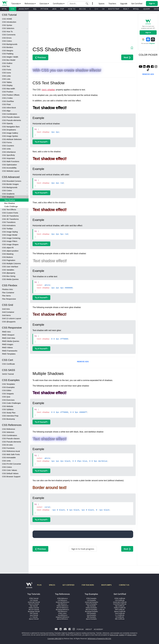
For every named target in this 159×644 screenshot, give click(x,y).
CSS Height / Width (10, 57)
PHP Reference (62, 611)
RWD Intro (6, 332)
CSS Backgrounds (10, 44)
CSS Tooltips (7, 229)
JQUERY (147, 9)
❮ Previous (40, 57)
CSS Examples (8, 387)
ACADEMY (98, 629)
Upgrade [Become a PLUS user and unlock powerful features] (124, 3)
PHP (62, 9)
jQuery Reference (62, 619)
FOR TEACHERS (88, 585)
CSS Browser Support (11, 477)
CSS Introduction (9, 22)
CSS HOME (7, 19)
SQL (35, 9)
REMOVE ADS (83, 362)
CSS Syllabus (8, 409)
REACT (126, 9)
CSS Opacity (7, 123)
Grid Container (8, 312)
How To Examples (91, 604)
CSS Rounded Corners (12, 181)
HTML (4, 9)
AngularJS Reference (62, 617)
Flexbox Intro (8, 289)
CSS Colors (7, 41)
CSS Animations (9, 225)
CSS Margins (8, 51)
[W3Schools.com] (29, 587)
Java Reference (62, 615)
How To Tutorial (34, 604)
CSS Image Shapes (10, 244)
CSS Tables (7, 82)
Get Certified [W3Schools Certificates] (137, 3)
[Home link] (5, 3)
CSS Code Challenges (11, 403)
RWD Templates (9, 354)
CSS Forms (7, 142)
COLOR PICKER (148, 55)
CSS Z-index (7, 98)
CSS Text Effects (9, 210)
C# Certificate (120, 617)
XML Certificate (120, 619)
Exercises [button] (44, 3)
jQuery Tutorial (34, 619)
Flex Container (8, 293)
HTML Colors (62, 613)
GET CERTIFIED (68, 585)
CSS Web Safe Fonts (11, 454)
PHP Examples (91, 613)
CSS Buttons (7, 257)
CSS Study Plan (9, 413)
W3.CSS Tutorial (34, 610)
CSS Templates (9, 384)
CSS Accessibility (9, 168)
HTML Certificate (120, 598)
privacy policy (132, 635)
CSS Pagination (9, 260)
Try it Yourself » (41, 142)
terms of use (114, 635)
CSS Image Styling (10, 232)
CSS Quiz (6, 397)
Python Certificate (120, 608)
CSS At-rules (7, 445)
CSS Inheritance (9, 152)
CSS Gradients (8, 194)
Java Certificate (120, 613)
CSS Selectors (8, 28)
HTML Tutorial (34, 598)
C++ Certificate (120, 615)
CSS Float (6, 104)
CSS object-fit (8, 248)
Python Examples (91, 608)
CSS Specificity (9, 155)
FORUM (80, 629)
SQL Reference (62, 604)
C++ (97, 9)
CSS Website (8, 406)
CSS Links (6, 76)
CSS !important (8, 158)
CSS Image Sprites (10, 136)
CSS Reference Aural (11, 451)
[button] (87, 3)
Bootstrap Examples (91, 611)
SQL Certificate (120, 606)
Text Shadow (10, 200)
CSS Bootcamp (9, 419)
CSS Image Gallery (10, 133)
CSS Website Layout (11, 171)
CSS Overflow (8, 101)
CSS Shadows (8, 197)
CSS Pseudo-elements (12, 120)
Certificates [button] (59, 3)
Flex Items (6, 296)
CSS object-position (10, 251)
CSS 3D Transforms (10, 219)
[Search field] (78, 3)
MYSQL (136, 9)
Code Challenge (11, 206)
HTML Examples (91, 598)
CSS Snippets (8, 394)
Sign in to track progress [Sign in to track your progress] (83, 549)
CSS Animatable (9, 457)
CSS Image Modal (10, 235)
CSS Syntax (7, 25)
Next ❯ (127, 57)
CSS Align (6, 111)
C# (103, 9)
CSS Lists (6, 79)
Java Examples (91, 615)
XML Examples (91, 617)
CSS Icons (7, 73)
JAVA (54, 9)
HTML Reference (62, 598)
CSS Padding (8, 54)
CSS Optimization (9, 165)
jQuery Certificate (120, 611)
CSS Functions (8, 448)
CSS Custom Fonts (10, 213)
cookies (122, 635)
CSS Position (8, 92)
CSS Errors (7, 38)
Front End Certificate (120, 604)
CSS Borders (8, 47)
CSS (13, 9)
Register (152, 43)
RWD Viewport (8, 335)
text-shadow (48, 90)
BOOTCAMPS (106, 585)
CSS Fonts (7, 70)
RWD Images (8, 344)
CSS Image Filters (10, 241)
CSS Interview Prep (10, 416)
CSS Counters (8, 146)
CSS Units (6, 149)
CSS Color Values (10, 470)
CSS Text (6, 66)
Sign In (148, 33)
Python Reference (62, 606)
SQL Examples (91, 606)
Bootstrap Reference (62, 610)
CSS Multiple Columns (11, 263)
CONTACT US (124, 585)
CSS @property (9, 273)
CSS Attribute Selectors (12, 139)
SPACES (52, 585)
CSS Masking (8, 254)
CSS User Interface (10, 267)
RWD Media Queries (11, 341)
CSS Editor (7, 390)
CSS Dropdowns (9, 130)
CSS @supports (9, 322)
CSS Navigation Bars (11, 127)
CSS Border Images (10, 184)
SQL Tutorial (34, 606)
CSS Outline (7, 63)
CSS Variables (8, 270)
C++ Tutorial (34, 617)
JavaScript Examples (91, 602)
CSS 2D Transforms (10, 216)
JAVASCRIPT (24, 9)
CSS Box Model (9, 60)
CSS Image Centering (11, 238)
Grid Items (6, 315)
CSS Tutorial (34, 600)
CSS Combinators (10, 114)
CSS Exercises (8, 400)
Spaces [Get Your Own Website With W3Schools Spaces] (102, 3)
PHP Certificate (120, 610)
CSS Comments (9, 35)
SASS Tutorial (8, 374)
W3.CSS (83, 9)
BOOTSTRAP (114, 9)
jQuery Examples (91, 619)
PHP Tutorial (34, 613)
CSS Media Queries (10, 279)
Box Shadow (10, 203)
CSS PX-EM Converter (12, 464)
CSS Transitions (9, 222)
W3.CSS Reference (62, 608)
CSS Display (7, 85)
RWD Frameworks (10, 351)
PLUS (39, 585)
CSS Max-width (9, 89)
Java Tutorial (34, 615)
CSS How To (7, 32)
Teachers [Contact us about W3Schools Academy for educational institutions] (112, 3)
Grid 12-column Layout (12, 318)
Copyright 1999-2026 (55, 639)
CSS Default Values (10, 473)
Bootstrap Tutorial (34, 611)
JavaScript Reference (62, 602)
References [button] (30, 3)
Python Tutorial (34, 608)
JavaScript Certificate (120, 602)
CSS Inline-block (9, 108)
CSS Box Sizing (9, 276)
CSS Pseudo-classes (11, 117)
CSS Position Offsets (11, 95)
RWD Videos (7, 347)
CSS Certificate (9, 364)
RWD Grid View (9, 338)
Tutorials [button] (16, 3)
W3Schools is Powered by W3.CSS (99, 639)
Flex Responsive (9, 299)
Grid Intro (6, 309)
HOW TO (72, 9)
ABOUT (89, 629)
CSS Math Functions (11, 161)
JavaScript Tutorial (34, 602)
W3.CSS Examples (91, 610)
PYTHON (44, 9)
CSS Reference (9, 429)
